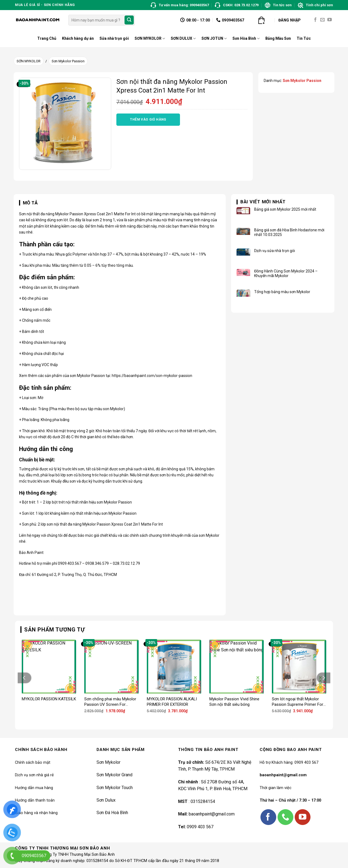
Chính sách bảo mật (33, 763)
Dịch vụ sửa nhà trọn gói (275, 251)
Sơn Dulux (106, 800)
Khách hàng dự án (78, 38)
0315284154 (203, 801)
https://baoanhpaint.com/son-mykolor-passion (152, 376)
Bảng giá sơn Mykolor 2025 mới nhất (285, 209)
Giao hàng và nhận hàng (36, 813)
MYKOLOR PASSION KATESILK (49, 699)
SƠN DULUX (183, 39)
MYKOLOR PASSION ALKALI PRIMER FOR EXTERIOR (172, 702)
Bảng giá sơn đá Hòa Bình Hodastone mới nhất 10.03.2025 (289, 232)
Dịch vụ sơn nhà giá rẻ (34, 775)
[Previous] (24, 678)
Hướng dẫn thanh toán (35, 800)
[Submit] (129, 20)
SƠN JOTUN (214, 39)
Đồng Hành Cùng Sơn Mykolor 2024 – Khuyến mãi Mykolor (286, 273)
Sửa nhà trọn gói (114, 38)
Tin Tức (304, 38)
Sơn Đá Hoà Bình (112, 813)
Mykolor (62, 214)
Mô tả (30, 203)
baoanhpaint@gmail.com (212, 814)
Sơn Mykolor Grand (114, 775)
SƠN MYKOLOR (150, 39)
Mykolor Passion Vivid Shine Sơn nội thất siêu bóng (234, 702)
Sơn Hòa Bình (246, 39)
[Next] (324, 678)
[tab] (28, 203)
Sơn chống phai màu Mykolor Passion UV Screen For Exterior (110, 702)
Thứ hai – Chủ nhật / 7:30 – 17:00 (290, 800)
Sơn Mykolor (108, 762)
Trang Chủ (47, 38)
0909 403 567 (200, 827)
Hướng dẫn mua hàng (34, 788)
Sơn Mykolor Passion (68, 61)
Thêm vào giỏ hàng (148, 119)
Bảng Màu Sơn (278, 38)
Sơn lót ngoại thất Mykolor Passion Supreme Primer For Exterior (298, 702)
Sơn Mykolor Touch (115, 788)
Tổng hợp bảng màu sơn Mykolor (282, 292)
